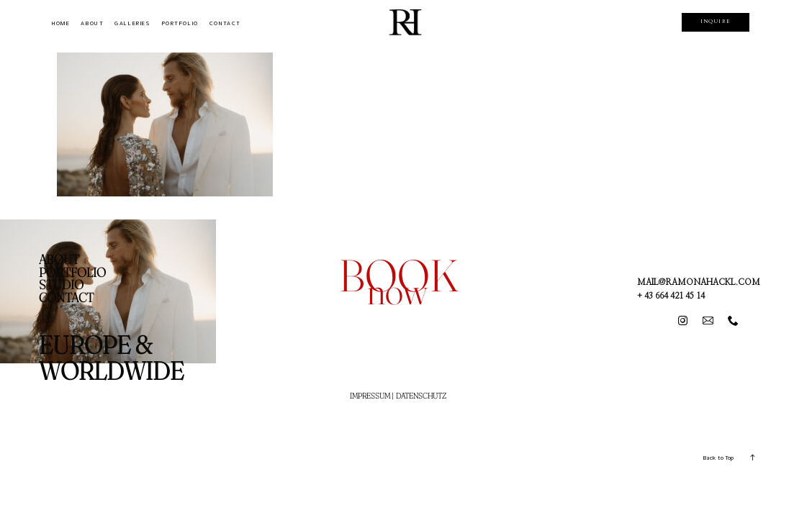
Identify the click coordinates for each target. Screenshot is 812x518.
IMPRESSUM (370, 396)
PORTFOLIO (180, 24)
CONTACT (225, 24)
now (397, 290)
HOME (61, 24)
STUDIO (61, 285)
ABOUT (92, 24)
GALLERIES (132, 24)
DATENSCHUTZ (421, 396)
